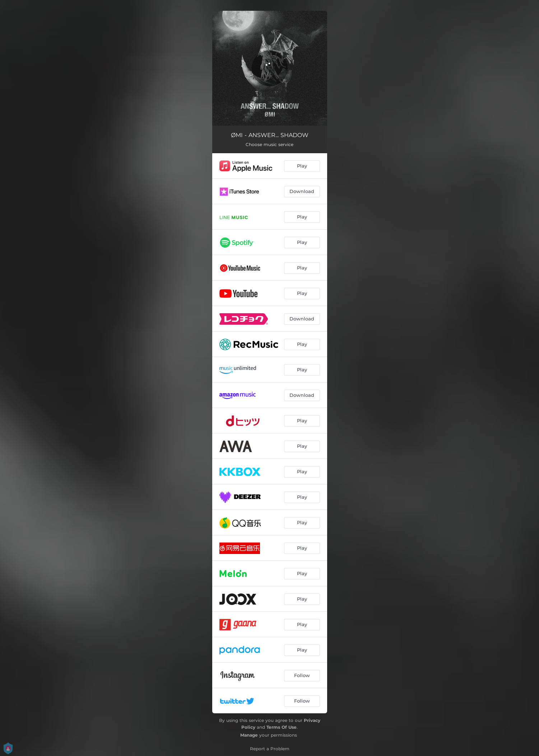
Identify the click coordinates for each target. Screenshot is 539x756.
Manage (249, 735)
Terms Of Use (282, 727)
